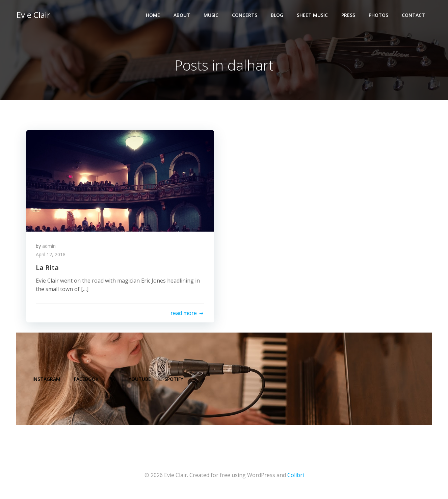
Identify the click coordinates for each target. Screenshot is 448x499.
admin (50, 247)
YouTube (140, 381)
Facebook (87, 381)
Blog (277, 15)
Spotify (175, 381)
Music (211, 15)
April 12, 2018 (51, 255)
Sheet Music (313, 15)
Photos (379, 15)
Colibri (296, 479)
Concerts (245, 15)
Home (153, 15)
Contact (414, 15)
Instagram (47, 381)
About (182, 15)
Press (349, 15)
